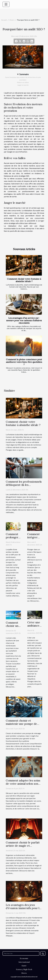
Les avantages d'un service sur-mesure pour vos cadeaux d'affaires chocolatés (24, 320)
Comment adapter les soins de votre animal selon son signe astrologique (23, 784)
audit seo (7, 126)
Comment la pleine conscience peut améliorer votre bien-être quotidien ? (24, 362)
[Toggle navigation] (6, 4)
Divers (12, 20)
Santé (24, 966)
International (24, 962)
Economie (24, 958)
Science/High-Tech (24, 969)
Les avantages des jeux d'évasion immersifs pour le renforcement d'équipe (23, 908)
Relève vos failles (23, 82)
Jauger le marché (23, 85)
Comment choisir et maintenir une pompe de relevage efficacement (21, 724)
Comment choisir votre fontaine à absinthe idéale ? (24, 280)
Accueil (4, 20)
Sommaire (24, 74)
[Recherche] (21, 953)
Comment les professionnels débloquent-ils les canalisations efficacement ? (24, 485)
